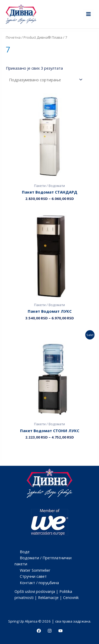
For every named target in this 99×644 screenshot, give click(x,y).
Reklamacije (48, 597)
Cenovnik (71, 597)
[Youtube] (60, 631)
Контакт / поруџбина (39, 583)
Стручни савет (33, 576)
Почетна (13, 37)
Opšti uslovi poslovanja (35, 591)
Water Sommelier (35, 570)
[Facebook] (39, 631)
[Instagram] (50, 631)
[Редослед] (45, 80)
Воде (25, 552)
